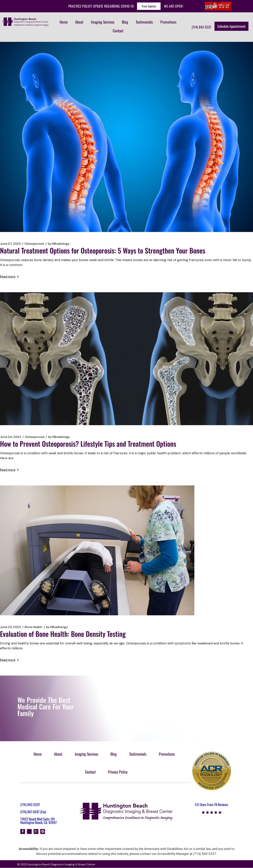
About (79, 22)
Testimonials (144, 22)
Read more (9, 277)
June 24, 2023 (11, 437)
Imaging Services (103, 22)
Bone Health (33, 627)
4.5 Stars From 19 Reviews (212, 804)
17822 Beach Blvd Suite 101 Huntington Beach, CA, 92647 (39, 821)
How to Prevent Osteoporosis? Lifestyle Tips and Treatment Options (88, 444)
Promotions (168, 22)
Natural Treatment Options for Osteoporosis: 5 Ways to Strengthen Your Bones (103, 250)
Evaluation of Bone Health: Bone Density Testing (63, 634)
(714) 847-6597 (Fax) (33, 812)
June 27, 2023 (10, 244)
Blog (125, 22)
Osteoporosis (34, 244)
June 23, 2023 (10, 627)
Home (64, 22)
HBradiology (59, 244)
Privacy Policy (118, 772)
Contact (118, 31)
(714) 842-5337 (30, 804)
